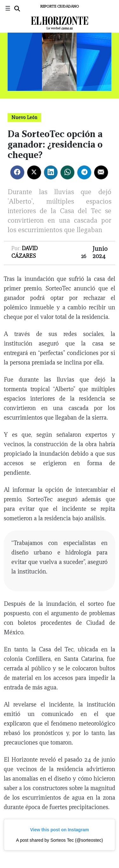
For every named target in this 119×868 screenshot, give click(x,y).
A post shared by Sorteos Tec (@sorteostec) (60, 840)
